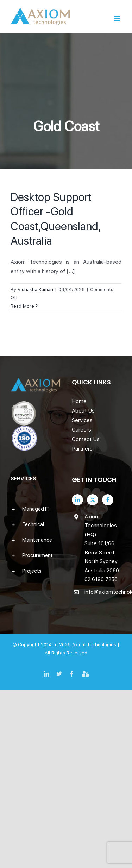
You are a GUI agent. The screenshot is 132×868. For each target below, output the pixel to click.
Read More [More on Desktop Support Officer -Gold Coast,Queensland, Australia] (22, 306)
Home (79, 401)
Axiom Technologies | (96, 645)
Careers (81, 430)
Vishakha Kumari (35, 290)
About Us (83, 411)
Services (82, 420)
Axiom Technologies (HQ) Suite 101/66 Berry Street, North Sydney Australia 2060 (102, 544)
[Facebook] (108, 500)
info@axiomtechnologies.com (103, 592)
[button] (36, 509)
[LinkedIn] (77, 500)
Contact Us (86, 439)
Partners (82, 449)
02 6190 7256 (101, 579)
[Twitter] (93, 500)
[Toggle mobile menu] (118, 18)
